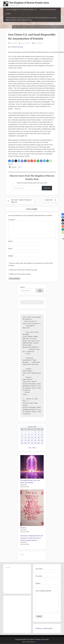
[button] (9, 161)
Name (11, 241)
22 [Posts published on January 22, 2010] (35, 440)
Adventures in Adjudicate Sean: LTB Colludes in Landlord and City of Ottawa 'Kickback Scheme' (31, 538)
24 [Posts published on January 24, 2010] (42, 440)
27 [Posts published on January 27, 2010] (29, 443)
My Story (8, 14)
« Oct (30, 448)
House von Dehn (26, 43)
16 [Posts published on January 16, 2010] (39, 438)
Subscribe (47, 188)
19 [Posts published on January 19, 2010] (25, 440)
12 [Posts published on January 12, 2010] (25, 438)
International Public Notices (48, 10)
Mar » (34, 448)
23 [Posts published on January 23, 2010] (39, 440)
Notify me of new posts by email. (20, 274)
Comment (12, 220)
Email (10, 249)
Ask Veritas (40, 291)
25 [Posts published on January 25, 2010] (22, 443)
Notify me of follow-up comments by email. (24, 270)
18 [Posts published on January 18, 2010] (22, 440)
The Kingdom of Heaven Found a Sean (29, 3)
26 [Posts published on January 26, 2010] (25, 443)
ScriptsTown (39, 642)
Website (11, 256)
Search (22, 287)
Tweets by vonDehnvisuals (44, 628)
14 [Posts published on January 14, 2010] (32, 438)
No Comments (38, 43)
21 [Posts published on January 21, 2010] (32, 440)
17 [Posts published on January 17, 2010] (42, 438)
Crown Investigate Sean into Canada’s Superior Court (21, 10)
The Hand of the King (17, 47)
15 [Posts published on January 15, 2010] (35, 438)
